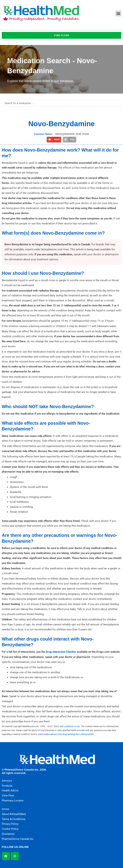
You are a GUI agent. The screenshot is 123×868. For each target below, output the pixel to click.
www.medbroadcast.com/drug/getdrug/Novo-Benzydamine (66, 734)
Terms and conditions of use (67, 726)
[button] (118, 13)
